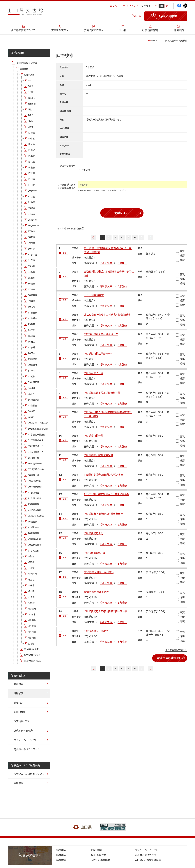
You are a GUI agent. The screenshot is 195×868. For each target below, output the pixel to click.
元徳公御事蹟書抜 (94, 295)
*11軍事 (32, 615)
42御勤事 (32, 319)
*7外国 (31, 591)
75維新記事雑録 (36, 516)
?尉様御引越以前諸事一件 (99, 354)
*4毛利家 (32, 574)
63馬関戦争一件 (36, 446)
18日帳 (31, 179)
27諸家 (31, 231)
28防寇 (31, 237)
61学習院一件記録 (36, 435)
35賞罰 (31, 278)
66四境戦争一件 (36, 464)
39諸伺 (31, 301)
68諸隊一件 (33, 475)
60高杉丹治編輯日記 (38, 429)
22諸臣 (31, 202)
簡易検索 (19, 684)
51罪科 (31, 371)
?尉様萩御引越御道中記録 (99, 455)
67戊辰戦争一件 (36, 469)
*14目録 (32, 632)
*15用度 (32, 638)
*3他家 (31, 568)
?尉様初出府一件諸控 (96, 631)
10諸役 (31, 133)
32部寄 (31, 260)
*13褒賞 (32, 626)
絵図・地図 (19, 712)
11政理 (31, 139)
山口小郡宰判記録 (32, 661)
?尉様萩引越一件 (94, 436)
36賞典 (31, 284)
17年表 (31, 173)
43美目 (31, 324)
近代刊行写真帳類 (23, 731)
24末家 (31, 214)
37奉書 (31, 289)
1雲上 (30, 81)
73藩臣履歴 (33, 504)
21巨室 (31, 197)
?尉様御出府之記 (94, 533)
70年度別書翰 (35, 487)
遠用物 (31, 644)
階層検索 (19, 693)
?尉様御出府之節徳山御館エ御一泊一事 (106, 611)
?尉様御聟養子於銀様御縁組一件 (102, 393)
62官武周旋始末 (36, 440)
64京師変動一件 (36, 452)
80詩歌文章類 (35, 545)
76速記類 (32, 522)
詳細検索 (19, 703)
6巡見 (31, 110)
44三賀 (31, 330)
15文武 (31, 162)
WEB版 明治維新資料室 (148, 860)
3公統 (31, 92)
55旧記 (31, 394)
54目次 (31, 388)
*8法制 (31, 597)
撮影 (180, 256)
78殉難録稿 (33, 533)
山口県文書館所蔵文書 (26, 63)
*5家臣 (31, 580)
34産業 (31, 272)
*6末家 (31, 586)
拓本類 (31, 417)
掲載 (180, 260)
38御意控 (32, 295)
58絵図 (31, 411)
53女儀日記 (33, 382)
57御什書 (32, 406)
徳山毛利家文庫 (31, 649)
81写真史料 (33, 551)
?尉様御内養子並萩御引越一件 (101, 334)
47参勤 (31, 348)
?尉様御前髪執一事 (95, 553)
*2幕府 (31, 562)
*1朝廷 (31, 557)
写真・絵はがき (22, 721)
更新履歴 (19, 783)
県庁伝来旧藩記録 (32, 655)
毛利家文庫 (29, 75)
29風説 (31, 243)
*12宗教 (32, 620)
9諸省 (31, 127)
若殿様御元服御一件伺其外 (99, 572)
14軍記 (31, 156)
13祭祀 (31, 150)
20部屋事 (32, 191)
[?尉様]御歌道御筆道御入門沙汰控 (103, 475)
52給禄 (31, 377)
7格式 (31, 115)
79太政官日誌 (35, 539)
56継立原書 (33, 400)
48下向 (31, 353)
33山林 (31, 266)
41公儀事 (32, 313)
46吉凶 (31, 342)
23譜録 (31, 208)
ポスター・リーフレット (25, 740)
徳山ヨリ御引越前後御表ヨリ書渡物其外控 (107, 494)
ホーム (138, 16)
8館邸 (31, 121)
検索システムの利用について (29, 774)
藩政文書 (24, 69)
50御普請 (32, 365)
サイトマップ (130, 6)
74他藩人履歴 (35, 510)
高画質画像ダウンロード (27, 749)
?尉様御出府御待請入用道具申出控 (103, 514)
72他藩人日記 (35, 498)
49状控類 (32, 359)
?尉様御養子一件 (94, 373)
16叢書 (31, 168)
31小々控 (32, 255)
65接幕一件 (33, 458)
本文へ (115, 6)
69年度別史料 (35, 481)
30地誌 (31, 249)
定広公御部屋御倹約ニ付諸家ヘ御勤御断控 (107, 315)
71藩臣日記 (33, 493)
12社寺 (31, 144)
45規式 (31, 336)
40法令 (31, 307)
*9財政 (31, 603)
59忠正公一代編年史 (38, 423)
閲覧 (180, 251)
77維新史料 (33, 527)
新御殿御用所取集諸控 (96, 592)
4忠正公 (32, 98)
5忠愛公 (32, 104)
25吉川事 (32, 220)
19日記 (31, 185)
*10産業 (32, 609)
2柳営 (31, 86)
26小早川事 (33, 226)
